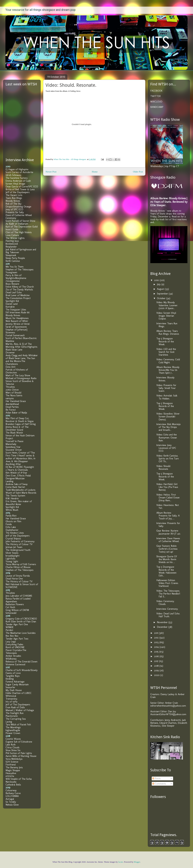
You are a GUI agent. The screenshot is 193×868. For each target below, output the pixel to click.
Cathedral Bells (13, 785)
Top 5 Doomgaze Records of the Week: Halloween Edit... (166, 571)
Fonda (9, 524)
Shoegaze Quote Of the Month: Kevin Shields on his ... (167, 559)
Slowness (10, 332)
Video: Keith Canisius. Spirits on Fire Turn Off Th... (168, 459)
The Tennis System (15, 496)
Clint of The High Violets (19, 232)
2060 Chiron (12, 390)
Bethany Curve (13, 793)
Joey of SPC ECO (14, 209)
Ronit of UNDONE (15, 647)
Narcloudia (11, 782)
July (159, 284)
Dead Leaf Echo (14, 292)
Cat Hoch (10, 607)
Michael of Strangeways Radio (21, 378)
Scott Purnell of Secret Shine (20, 221)
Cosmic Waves (13, 739)
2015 (157, 652)
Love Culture (12, 235)
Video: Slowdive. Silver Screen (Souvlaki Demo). (168, 417)
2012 (157, 638)
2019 (157, 670)
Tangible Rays (13, 676)
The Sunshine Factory (17, 178)
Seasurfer (10, 687)
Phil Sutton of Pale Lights (19, 753)
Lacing (9, 722)
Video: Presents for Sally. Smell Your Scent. (166, 388)
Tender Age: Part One (17, 624)
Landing (9, 481)
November (163, 622)
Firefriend (11, 765)
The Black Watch (14, 433)
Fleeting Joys (12, 241)
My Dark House (14, 690)
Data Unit (10, 367)
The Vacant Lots (14, 195)
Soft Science (12, 762)
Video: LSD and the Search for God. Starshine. (166, 352)
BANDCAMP (157, 107)
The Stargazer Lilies (16, 310)
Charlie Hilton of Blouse (18, 567)
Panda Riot (11, 516)
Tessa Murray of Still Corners (21, 564)
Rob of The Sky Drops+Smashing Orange (18, 205)
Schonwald (11, 613)
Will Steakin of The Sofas (19, 779)
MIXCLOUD (156, 102)
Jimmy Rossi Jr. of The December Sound (17, 428)
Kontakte (10, 307)
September (163, 294)
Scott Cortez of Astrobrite (19, 172)
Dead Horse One (14, 579)
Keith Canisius (13, 261)
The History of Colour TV (19, 544)
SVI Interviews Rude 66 (18, 312)
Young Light (12, 561)
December (163, 627)
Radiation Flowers (15, 604)
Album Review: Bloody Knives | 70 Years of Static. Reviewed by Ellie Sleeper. (169, 202)
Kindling (10, 679)
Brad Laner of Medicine (18, 295)
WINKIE (10, 627)
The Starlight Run (15, 713)
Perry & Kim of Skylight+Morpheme (16, 277)
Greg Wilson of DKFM (17, 610)
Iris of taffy (12, 702)
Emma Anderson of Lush (18, 181)
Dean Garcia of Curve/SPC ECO (22, 187)
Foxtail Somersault (15, 335)
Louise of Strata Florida (18, 576)
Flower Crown (13, 733)
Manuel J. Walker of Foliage (20, 710)
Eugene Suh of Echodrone (19, 742)
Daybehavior (12, 530)
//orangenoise (13, 281)
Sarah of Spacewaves (16, 327)
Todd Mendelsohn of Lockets (21, 490)
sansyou (10, 398)
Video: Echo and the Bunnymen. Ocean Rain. (167, 437)
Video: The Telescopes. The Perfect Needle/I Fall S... (168, 594)
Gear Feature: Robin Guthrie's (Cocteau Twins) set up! (167, 549)
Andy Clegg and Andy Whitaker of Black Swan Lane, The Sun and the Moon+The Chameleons (22, 360)
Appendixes (11, 601)
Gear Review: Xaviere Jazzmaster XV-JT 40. (168, 532)
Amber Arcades (13, 656)
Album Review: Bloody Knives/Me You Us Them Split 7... (168, 370)
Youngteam (11, 272)
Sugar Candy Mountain (17, 684)
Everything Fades (14, 644)
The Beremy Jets (14, 767)
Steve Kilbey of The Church (20, 287)
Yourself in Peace (14, 441)
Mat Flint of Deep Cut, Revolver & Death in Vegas (20, 420)
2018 (157, 666)
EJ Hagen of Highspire (17, 169)
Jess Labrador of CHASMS (19, 596)
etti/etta (10, 776)
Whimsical (11, 696)
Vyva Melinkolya (14, 759)
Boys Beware (12, 284)
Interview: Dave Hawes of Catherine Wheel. (168, 540)
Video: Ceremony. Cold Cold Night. (168, 361)
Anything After (13, 464)
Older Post (138, 172)
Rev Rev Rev (12, 636)
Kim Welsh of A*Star (16, 473)
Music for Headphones (17, 318)
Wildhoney (11, 659)
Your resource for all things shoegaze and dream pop (40, 10)
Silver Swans (12, 553)
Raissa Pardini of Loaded (18, 599)
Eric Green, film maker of (19, 503)
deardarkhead (12, 404)
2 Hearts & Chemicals (17, 470)
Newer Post (51, 172)
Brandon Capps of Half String (21, 424)
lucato (121, 862)
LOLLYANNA (12, 796)
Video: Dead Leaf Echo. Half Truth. (168, 615)
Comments (159, 784)
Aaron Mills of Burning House (21, 756)
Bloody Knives (13, 201)
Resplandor (11, 247)
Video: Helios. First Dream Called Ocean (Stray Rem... (168, 498)
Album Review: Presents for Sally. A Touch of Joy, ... (168, 516)
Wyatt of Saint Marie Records (21, 493)
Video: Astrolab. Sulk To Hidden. (167, 397)
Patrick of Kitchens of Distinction (17, 371)
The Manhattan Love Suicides (21, 633)
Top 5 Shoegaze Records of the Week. (165, 341)
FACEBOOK (156, 91)
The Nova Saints (14, 395)
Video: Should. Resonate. (164, 468)
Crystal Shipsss (13, 539)
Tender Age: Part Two (17, 639)
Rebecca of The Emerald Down (21, 662)
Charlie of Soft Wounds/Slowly (22, 670)
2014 (157, 647)
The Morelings (13, 727)
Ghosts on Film (13, 521)
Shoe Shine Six (13, 750)
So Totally (11, 802)
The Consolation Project (18, 298)
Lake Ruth (11, 745)
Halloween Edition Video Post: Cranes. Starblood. (167, 583)
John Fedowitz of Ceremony (20, 541)
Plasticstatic (12, 716)
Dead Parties (12, 407)
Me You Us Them (15, 267)
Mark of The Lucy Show (18, 375)
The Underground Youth (18, 550)
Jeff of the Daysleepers (18, 192)
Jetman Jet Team (14, 547)
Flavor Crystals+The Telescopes (16, 652)
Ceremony (11, 218)
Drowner (10, 353)
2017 (157, 661)
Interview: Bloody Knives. (165, 379)
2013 (157, 642)
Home (95, 172)
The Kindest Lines (15, 533)
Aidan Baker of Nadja (16, 413)
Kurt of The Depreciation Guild (22, 227)
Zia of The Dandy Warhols (19, 290)
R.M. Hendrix (12, 498)
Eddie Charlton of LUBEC (19, 693)
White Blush (12, 510)
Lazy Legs (11, 642)
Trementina (11, 699)
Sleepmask (11, 255)
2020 (157, 675)
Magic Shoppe (13, 770)
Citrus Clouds (13, 747)
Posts (156, 778)
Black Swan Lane (14, 350)
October (162, 298)
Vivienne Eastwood (15, 664)
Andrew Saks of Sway (17, 484)
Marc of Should (13, 393)
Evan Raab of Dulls (15, 707)
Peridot (9, 630)
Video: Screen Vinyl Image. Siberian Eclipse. (166, 316)
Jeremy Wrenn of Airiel (18, 324)
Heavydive (11, 773)
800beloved (12, 244)
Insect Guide (12, 229)
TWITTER (155, 96)
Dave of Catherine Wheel (19, 215)
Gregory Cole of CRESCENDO (21, 619)
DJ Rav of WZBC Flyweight (20, 467)
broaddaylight (13, 556)
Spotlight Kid (12, 301)
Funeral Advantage (15, 682)
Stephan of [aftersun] (16, 330)
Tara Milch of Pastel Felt (18, 725)
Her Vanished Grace (16, 401)
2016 (157, 656)
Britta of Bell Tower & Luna (20, 189)
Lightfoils (10, 559)
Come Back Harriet (15, 487)
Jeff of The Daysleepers (18, 705)
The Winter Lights (15, 238)
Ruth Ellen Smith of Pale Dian (21, 622)
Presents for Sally (15, 212)
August (161, 289)
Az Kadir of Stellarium (17, 224)
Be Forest (11, 410)
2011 (156, 633)
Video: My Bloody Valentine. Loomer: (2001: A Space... (167, 305)
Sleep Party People (15, 258)
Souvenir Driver (14, 450)
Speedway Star (13, 447)
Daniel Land (12, 304)
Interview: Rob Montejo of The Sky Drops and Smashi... (168, 427)
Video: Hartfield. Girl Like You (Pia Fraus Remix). (167, 487)
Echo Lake (11, 527)
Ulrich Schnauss (13, 175)
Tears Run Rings (14, 198)
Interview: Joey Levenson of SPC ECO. (166, 448)
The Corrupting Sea (16, 719)
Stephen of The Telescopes (20, 270)
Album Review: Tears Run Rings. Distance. (168, 332)
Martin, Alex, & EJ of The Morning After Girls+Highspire (21, 345)
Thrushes (10, 387)
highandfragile (13, 730)
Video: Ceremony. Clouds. (165, 603)
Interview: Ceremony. (167, 609)
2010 (157, 280)
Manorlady (11, 444)
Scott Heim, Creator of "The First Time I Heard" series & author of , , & (20, 457)
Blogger (137, 862)
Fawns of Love (13, 673)
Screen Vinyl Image (15, 184)
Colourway (11, 790)
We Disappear (21, 461)
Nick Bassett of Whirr (17, 321)
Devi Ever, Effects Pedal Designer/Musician (18, 477)
